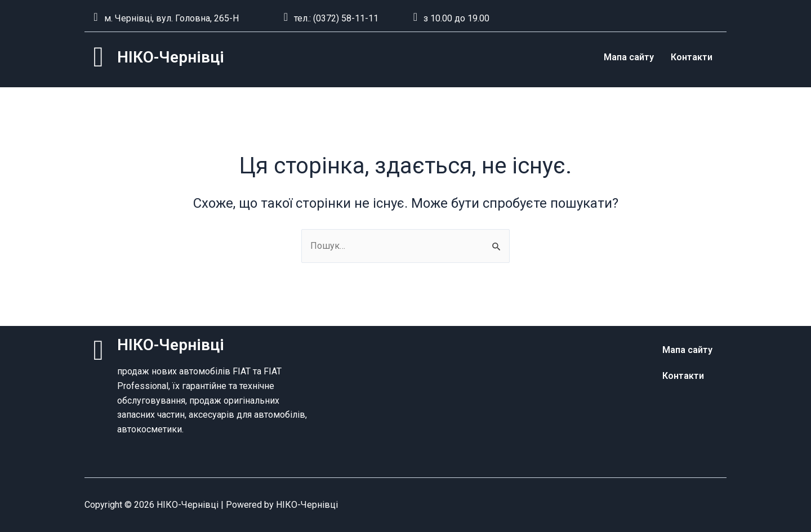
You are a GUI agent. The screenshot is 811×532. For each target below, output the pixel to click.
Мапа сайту (629, 57)
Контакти (692, 57)
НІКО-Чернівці (171, 57)
